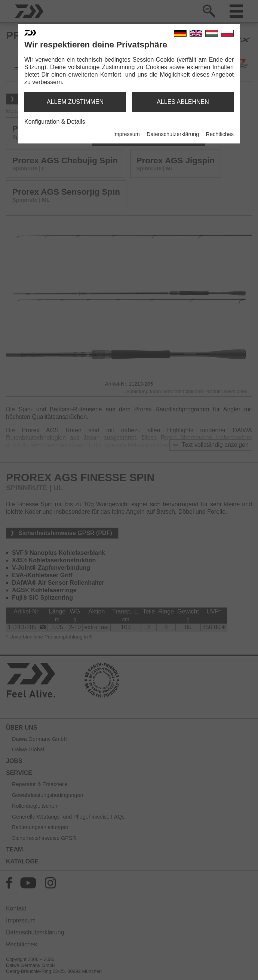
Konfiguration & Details (55, 122)
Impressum (127, 134)
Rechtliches (220, 134)
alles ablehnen (183, 102)
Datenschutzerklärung (173, 134)
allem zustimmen (75, 102)
